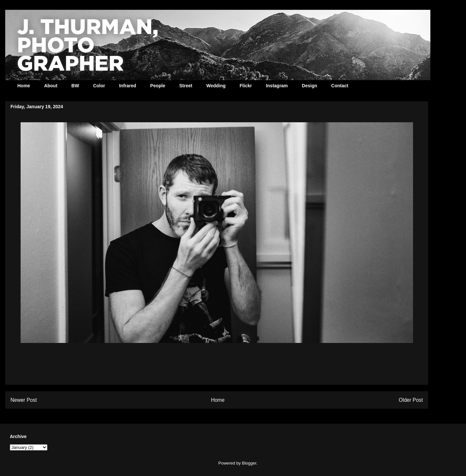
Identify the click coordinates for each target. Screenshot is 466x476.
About (51, 86)
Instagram (277, 86)
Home (24, 86)
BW (75, 86)
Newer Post (24, 400)
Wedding (216, 86)
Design (310, 86)
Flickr (246, 86)
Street (186, 86)
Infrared (128, 86)
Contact (340, 86)
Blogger (249, 463)
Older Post (411, 400)
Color (99, 86)
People (158, 86)
